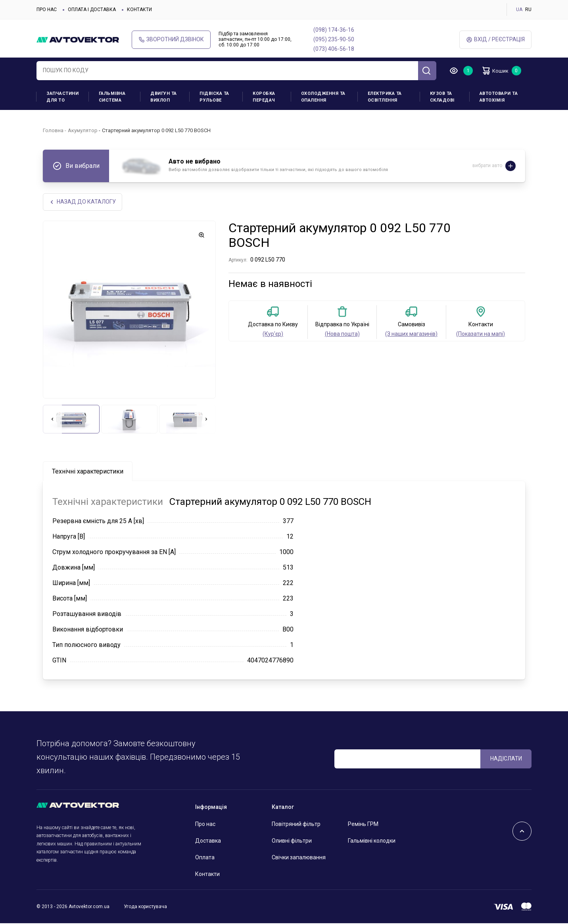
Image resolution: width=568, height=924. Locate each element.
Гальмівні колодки (372, 841)
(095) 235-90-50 (334, 39)
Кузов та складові (442, 97)
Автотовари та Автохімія (499, 97)
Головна (53, 130)
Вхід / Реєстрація (495, 39)
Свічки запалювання (299, 858)
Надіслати (506, 759)
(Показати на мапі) (481, 335)
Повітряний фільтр (296, 825)
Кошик (498, 71)
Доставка (208, 841)
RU (528, 10)
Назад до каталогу (83, 202)
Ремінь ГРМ (363, 825)
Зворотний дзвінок (171, 39)
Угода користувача (145, 907)
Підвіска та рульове (214, 97)
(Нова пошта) (342, 335)
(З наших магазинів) (411, 335)
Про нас (47, 10)
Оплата (205, 858)
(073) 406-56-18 (334, 49)
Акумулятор (83, 130)
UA (519, 10)
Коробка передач (264, 97)
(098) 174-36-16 (334, 30)
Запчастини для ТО (62, 97)
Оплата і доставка (92, 10)
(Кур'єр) (273, 335)
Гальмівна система (112, 97)
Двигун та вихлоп (164, 97)
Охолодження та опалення (323, 97)
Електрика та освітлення (385, 97)
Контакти (139, 10)
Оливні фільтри (292, 841)
